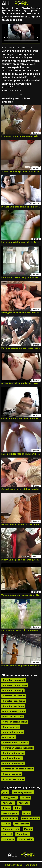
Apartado (32, 865)
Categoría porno (36, 9)
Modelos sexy (26, 9)
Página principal (6, 9)
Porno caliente (16, 9)
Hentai (14, 87)
